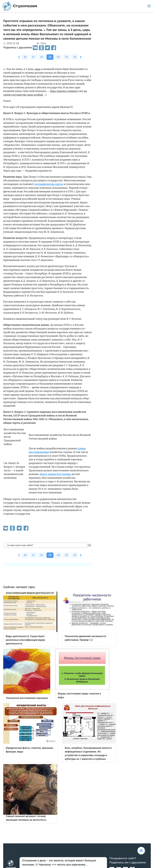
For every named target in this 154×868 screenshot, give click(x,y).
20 (25, 57)
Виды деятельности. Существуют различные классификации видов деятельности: (25, 640)
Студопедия (20, 6)
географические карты (49, 184)
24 (58, 57)
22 (42, 57)
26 (75, 57)
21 (33, 57)
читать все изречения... (72, 865)
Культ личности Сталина (55, 474)
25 (66, 57)
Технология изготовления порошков (27, 698)
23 (50, 57)
